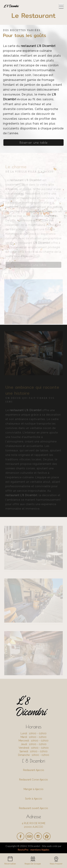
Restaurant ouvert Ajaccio (33, 808)
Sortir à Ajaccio (34, 799)
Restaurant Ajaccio (34, 770)
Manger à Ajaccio (33, 789)
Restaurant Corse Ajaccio (33, 780)
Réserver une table (34, 142)
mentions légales (40, 850)
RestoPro (23, 850)
